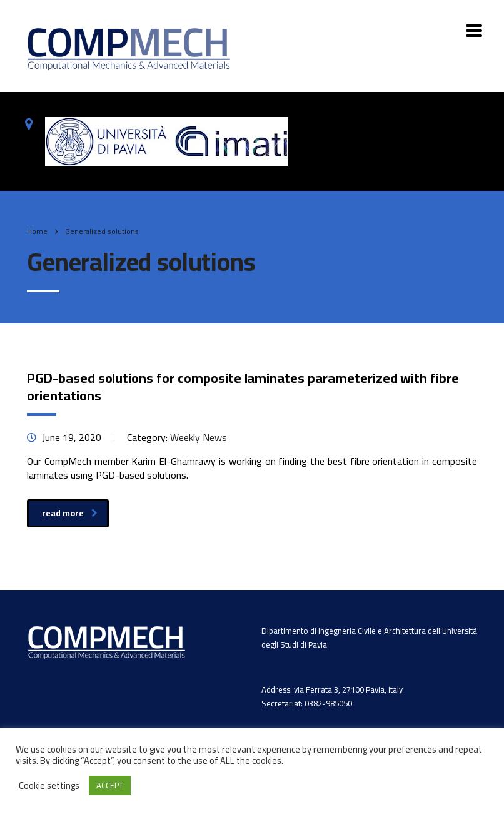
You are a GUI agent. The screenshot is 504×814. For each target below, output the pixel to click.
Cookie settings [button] (49, 786)
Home (37, 231)
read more (70, 513)
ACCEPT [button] (110, 785)
